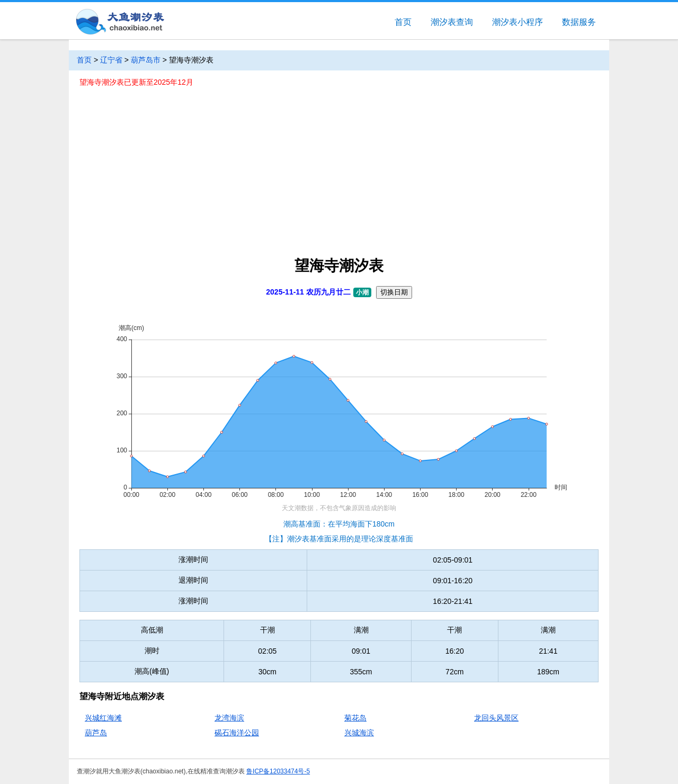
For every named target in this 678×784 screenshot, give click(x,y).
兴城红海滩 (103, 718)
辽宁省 (111, 60)
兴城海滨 (359, 733)
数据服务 (579, 22)
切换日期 (394, 292)
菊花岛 (355, 718)
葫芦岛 (96, 733)
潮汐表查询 (452, 22)
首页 (403, 22)
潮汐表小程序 (518, 22)
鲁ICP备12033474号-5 (278, 771)
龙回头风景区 (496, 718)
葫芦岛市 (146, 60)
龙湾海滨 (229, 718)
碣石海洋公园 (237, 733)
